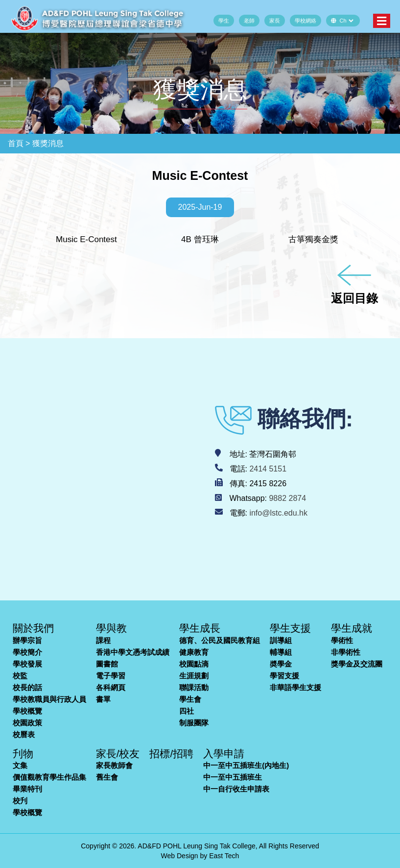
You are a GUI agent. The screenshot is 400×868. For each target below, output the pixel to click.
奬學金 (281, 664)
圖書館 (107, 664)
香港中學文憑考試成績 (133, 652)
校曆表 (24, 734)
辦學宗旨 (27, 640)
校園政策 (27, 723)
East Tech (224, 856)
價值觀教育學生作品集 (49, 777)
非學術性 (346, 652)
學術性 (342, 640)
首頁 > (19, 143)
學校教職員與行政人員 (49, 699)
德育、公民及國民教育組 (220, 640)
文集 (20, 765)
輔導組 (281, 652)
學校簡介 (27, 652)
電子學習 (111, 676)
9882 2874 (287, 498)
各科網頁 (111, 687)
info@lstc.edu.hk (278, 513)
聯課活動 (194, 687)
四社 (187, 711)
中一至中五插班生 (233, 777)
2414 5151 (268, 469)
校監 (20, 676)
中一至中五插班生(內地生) (246, 765)
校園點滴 (194, 664)
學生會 (190, 699)
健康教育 (194, 652)
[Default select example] (346, 21)
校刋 (20, 801)
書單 (103, 699)
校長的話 (27, 687)
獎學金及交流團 (357, 664)
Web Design (180, 856)
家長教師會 (114, 765)
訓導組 (281, 640)
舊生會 (107, 777)
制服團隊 (194, 723)
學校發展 (27, 664)
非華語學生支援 (295, 687)
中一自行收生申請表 (236, 789)
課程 (103, 640)
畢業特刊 (27, 789)
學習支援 (284, 676)
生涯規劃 (194, 676)
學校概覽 (27, 711)
